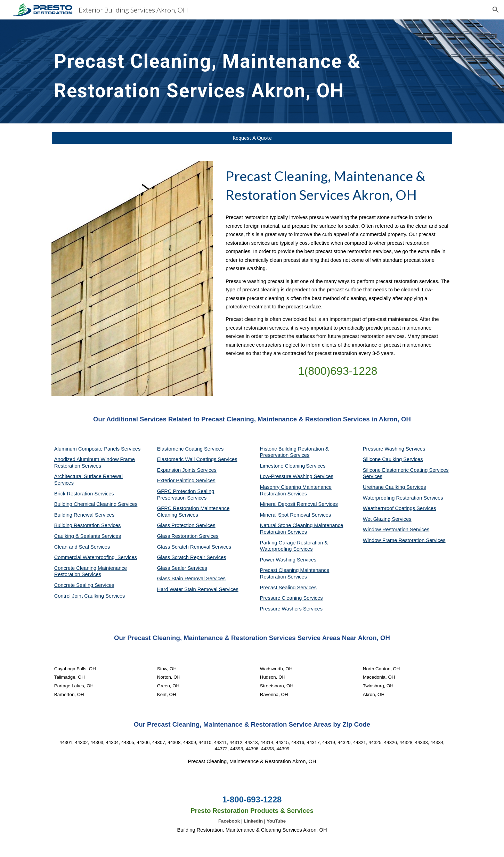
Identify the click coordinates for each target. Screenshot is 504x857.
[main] (235, 71)
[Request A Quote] (252, 138)
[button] (496, 10)
